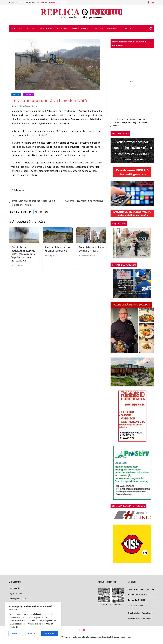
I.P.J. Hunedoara (15, 593)
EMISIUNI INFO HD (80, 29)
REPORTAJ (99, 29)
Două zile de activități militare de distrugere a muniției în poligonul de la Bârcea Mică (24, 254)
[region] (33, 621)
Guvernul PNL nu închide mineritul (86, 201)
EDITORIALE (112, 29)
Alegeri (15, 633)
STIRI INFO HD (62, 29)
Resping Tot (32, 633)
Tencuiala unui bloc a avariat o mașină (91, 249)
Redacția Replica (31, 106)
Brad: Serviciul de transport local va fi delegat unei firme (32, 203)
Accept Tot (50, 633)
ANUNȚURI (126, 29)
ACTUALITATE (17, 29)
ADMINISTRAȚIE (45, 29)
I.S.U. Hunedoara (16, 588)
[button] (89, 29)
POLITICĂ (30, 29)
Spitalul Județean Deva (18, 599)
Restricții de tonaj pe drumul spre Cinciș (57, 249)
